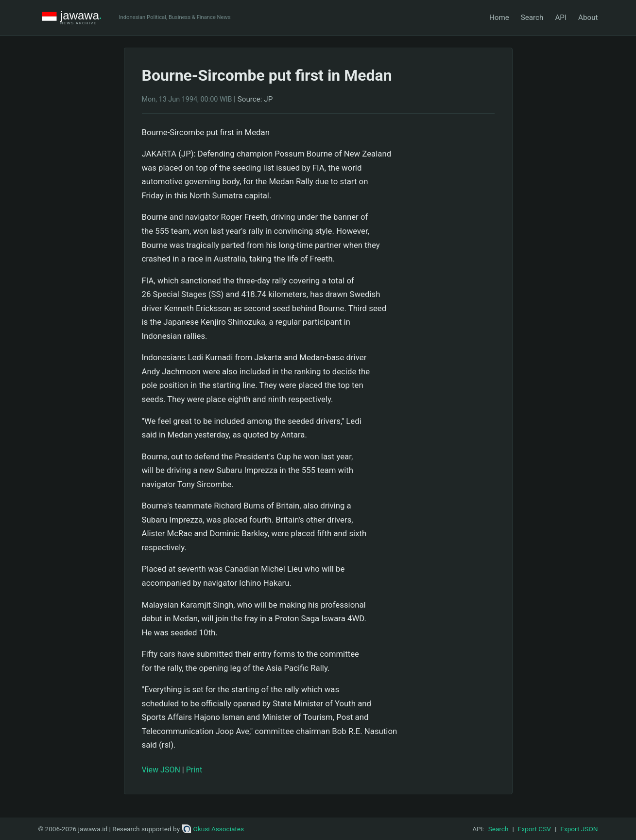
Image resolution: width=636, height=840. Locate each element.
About (588, 17)
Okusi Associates (213, 829)
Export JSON (579, 829)
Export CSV (534, 829)
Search (532, 17)
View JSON (161, 770)
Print (194, 770)
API (561, 17)
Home (499, 17)
